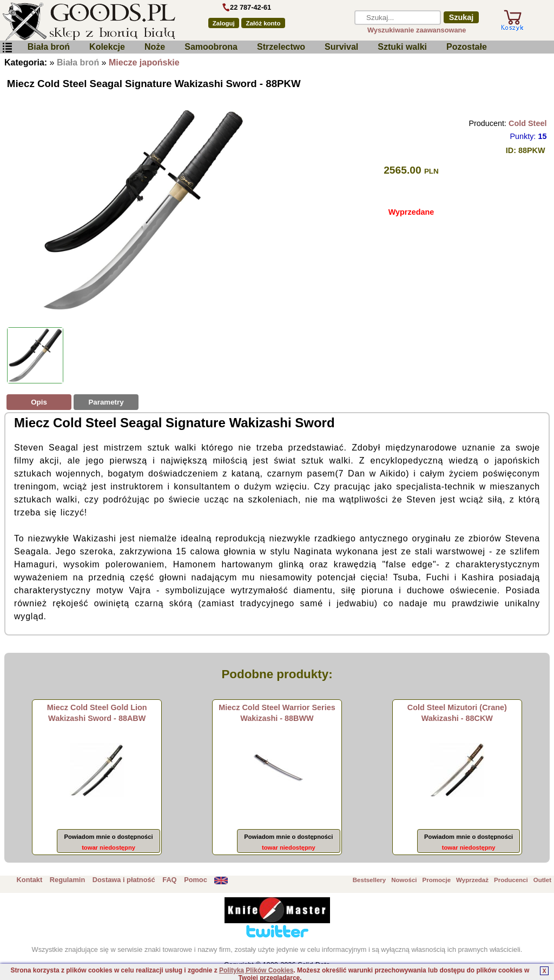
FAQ (169, 880)
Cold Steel (527, 123)
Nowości (404, 880)
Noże (155, 47)
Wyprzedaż (472, 880)
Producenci (511, 880)
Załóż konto (263, 23)
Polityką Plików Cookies (256, 970)
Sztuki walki (402, 47)
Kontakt (30, 880)
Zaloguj (224, 23)
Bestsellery (369, 880)
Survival (341, 47)
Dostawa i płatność (124, 880)
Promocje (437, 880)
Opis (39, 402)
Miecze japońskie (144, 62)
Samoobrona (211, 47)
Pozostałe (467, 47)
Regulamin (67, 880)
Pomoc (196, 880)
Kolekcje (107, 47)
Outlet (542, 880)
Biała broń (49, 47)
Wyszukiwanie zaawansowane (417, 30)
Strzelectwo (281, 47)
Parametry (106, 402)
